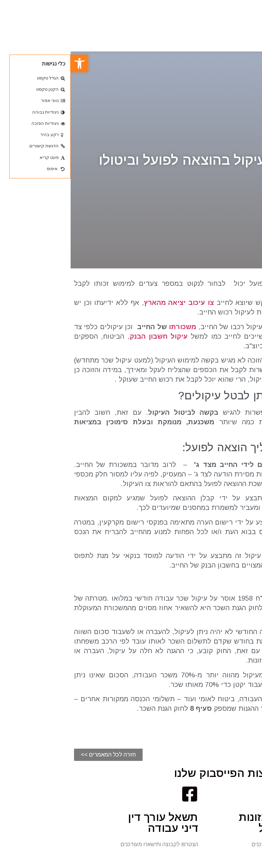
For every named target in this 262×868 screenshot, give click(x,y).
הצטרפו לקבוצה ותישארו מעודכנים (220, 844)
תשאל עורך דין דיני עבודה (92, 823)
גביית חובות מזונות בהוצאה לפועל (213, 823)
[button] (38, 755)
